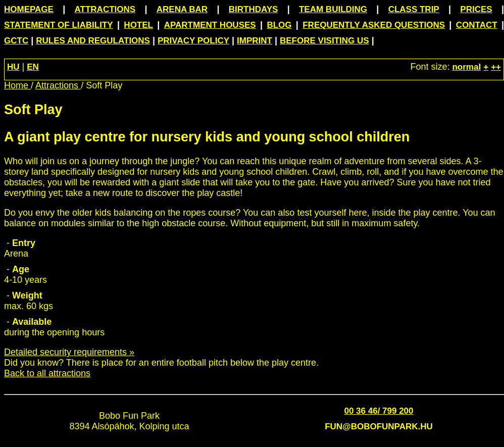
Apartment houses (210, 25)
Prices (476, 9)
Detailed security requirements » (69, 352)
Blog (279, 25)
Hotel (138, 25)
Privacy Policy (193, 41)
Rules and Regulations (93, 41)
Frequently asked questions (374, 25)
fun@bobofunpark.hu (379, 427)
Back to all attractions (47, 373)
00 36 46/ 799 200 (379, 411)
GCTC (16, 41)
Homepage (29, 9)
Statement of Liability (59, 25)
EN (33, 67)
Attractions (105, 9)
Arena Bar (182, 9)
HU (13, 67)
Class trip (414, 9)
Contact (477, 25)
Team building (333, 9)
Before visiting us (324, 41)
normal (466, 67)
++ (496, 67)
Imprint (255, 41)
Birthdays (254, 9)
